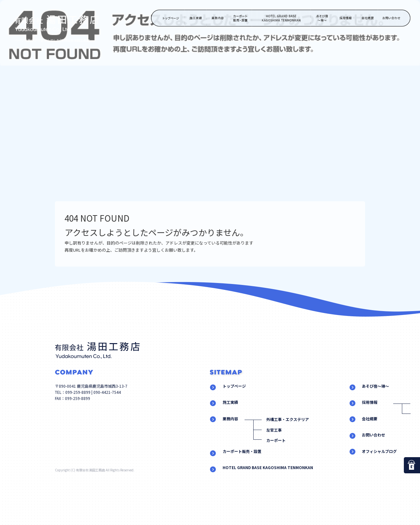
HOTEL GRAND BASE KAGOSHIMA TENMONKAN (281, 18)
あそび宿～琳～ (322, 18)
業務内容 (218, 18)
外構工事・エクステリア (288, 419)
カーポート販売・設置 (240, 18)
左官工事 (274, 430)
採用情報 (345, 18)
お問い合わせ (395, 18)
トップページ (168, 18)
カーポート (276, 440)
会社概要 (367, 18)
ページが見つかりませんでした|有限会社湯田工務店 (52, 40)
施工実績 (196, 18)
